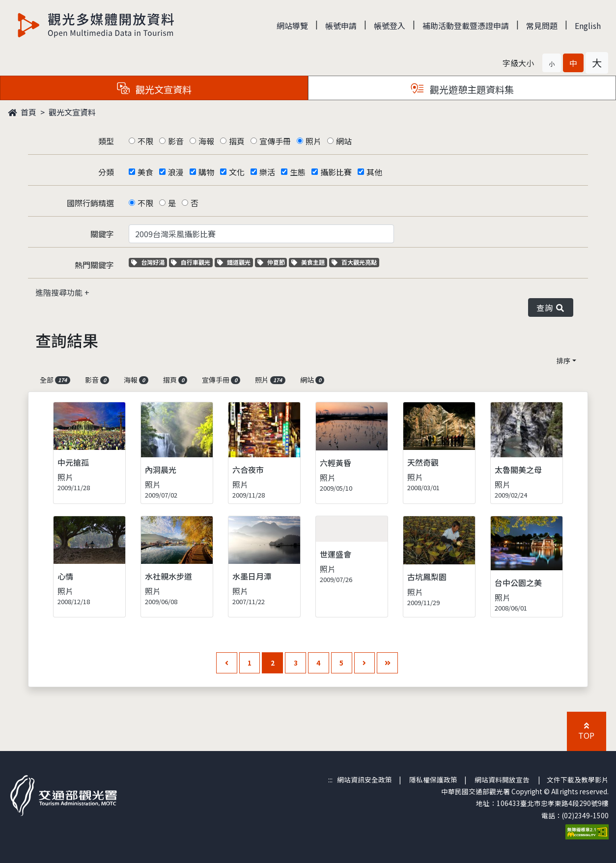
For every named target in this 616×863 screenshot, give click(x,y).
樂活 (267, 172)
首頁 (22, 112)
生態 (298, 172)
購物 (206, 172)
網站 (344, 141)
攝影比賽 (336, 172)
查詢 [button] (551, 307)
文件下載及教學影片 (578, 779)
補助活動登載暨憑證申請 (466, 26)
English (588, 26)
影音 (176, 141)
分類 (106, 172)
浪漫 (176, 172)
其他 (374, 172)
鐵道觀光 (235, 262)
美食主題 (309, 262)
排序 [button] (563, 361)
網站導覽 (292, 26)
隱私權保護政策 (433, 779)
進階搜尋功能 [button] (60, 292)
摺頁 (237, 141)
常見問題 (542, 26)
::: (330, 779)
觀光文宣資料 (72, 112)
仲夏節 (272, 262)
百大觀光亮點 (354, 262)
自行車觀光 (191, 262)
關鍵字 (102, 234)
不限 (145, 141)
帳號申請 (341, 26)
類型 (106, 141)
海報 (206, 141)
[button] (552, 63)
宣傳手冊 (275, 141)
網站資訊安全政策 (364, 779)
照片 (313, 141)
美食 (145, 172)
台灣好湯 (149, 262)
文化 (237, 172)
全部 (55, 380)
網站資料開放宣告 (502, 779)
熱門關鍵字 (94, 265)
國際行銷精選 (90, 203)
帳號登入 (390, 26)
